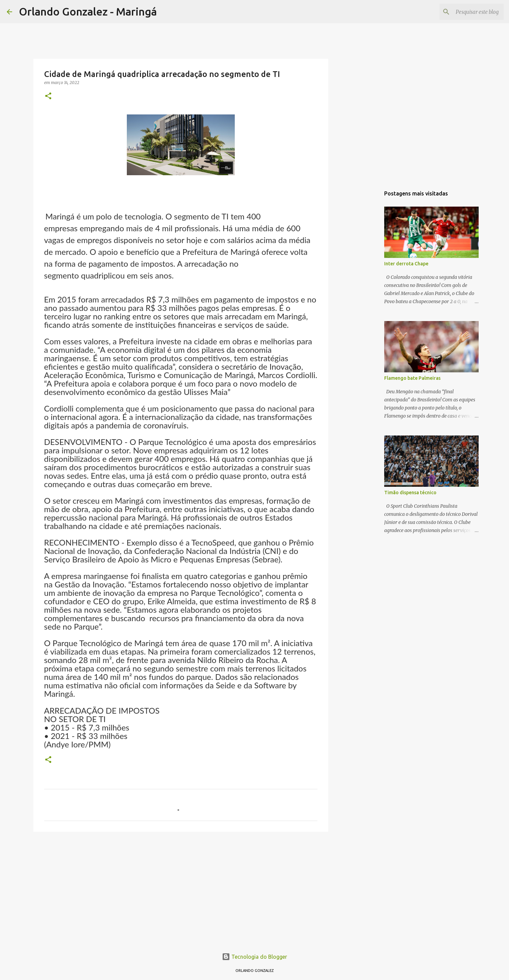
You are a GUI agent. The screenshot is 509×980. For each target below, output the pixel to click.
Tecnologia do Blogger (254, 957)
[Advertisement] (181, 889)
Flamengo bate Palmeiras (412, 378)
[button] (48, 96)
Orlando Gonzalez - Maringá (88, 11)
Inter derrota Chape (406, 264)
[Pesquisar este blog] (468, 12)
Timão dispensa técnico (410, 493)
